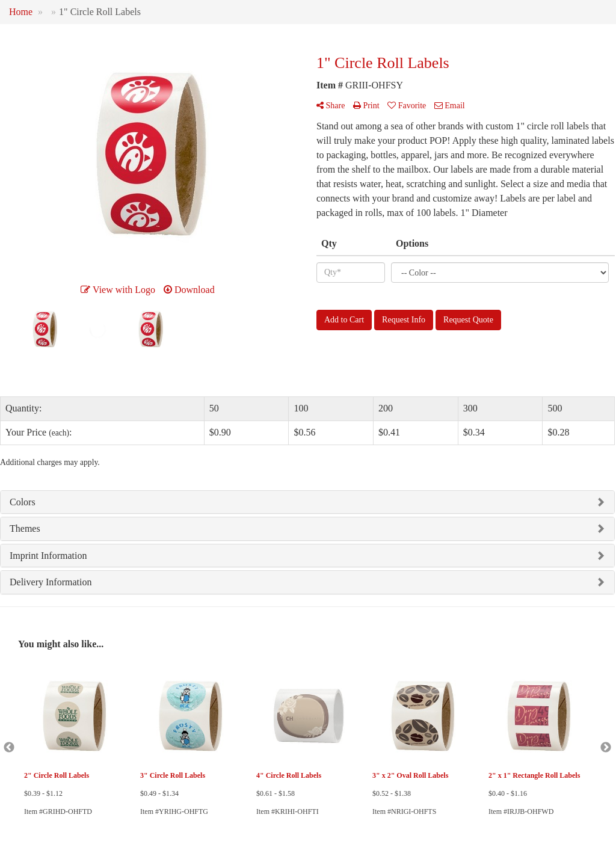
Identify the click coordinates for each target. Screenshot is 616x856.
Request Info (404, 320)
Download (189, 290)
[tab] (307, 502)
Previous (9, 748)
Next (606, 748)
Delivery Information (51, 582)
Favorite (407, 106)
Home (21, 12)
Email (450, 106)
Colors (23, 502)
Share (331, 106)
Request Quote (468, 320)
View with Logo (118, 290)
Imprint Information (48, 556)
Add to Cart (344, 320)
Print (366, 106)
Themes (25, 528)
